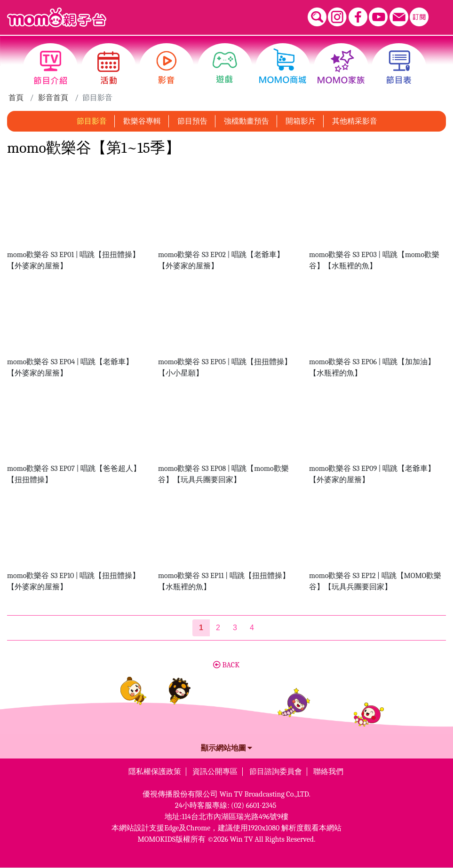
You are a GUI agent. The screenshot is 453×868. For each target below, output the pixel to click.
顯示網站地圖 (227, 748)
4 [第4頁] (252, 628)
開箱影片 (301, 121)
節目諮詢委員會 (276, 772)
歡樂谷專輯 (142, 121)
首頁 (16, 98)
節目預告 (192, 121)
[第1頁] (201, 628)
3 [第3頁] (235, 628)
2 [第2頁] (218, 628)
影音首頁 (53, 98)
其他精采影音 (355, 121)
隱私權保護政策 (155, 772)
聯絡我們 (328, 772)
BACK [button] (226, 665)
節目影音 (92, 121)
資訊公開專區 (215, 772)
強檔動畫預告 (246, 121)
